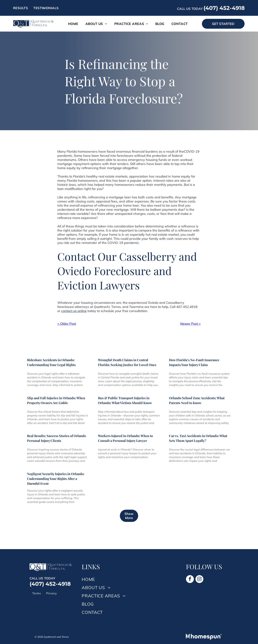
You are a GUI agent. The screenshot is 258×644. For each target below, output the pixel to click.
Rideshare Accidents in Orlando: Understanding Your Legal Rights (51, 362)
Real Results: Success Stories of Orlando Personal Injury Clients (57, 438)
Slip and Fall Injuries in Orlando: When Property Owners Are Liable (56, 400)
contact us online (74, 311)
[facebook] (190, 580)
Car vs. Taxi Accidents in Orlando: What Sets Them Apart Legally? (198, 438)
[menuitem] (21, 8)
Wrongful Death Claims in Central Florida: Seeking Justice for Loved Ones (127, 362)
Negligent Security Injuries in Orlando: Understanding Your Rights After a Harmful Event (56, 479)
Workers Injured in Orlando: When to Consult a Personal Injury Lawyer (125, 438)
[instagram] (199, 580)
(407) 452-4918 (224, 8)
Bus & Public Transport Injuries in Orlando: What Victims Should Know (125, 400)
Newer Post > (190, 324)
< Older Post (67, 324)
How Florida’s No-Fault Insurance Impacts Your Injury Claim (194, 362)
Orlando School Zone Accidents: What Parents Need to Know (197, 400)
